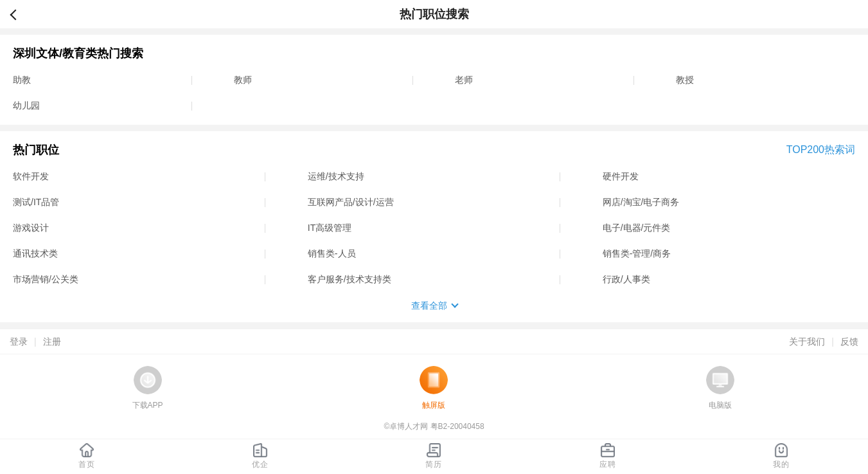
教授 (685, 80)
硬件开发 (621, 176)
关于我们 (807, 342)
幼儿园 (26, 105)
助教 (22, 80)
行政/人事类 (626, 279)
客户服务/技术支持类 (350, 279)
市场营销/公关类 (46, 279)
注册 (52, 342)
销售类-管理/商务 (637, 253)
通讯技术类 (35, 253)
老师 (464, 80)
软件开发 (31, 176)
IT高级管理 (330, 228)
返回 (19, 14)
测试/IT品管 (36, 202)
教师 (243, 80)
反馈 (849, 342)
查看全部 (429, 305)
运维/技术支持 (336, 176)
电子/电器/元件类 (637, 228)
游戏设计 (31, 228)
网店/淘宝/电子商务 (641, 202)
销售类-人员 (332, 253)
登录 (19, 342)
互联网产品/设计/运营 (351, 202)
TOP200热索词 (821, 150)
